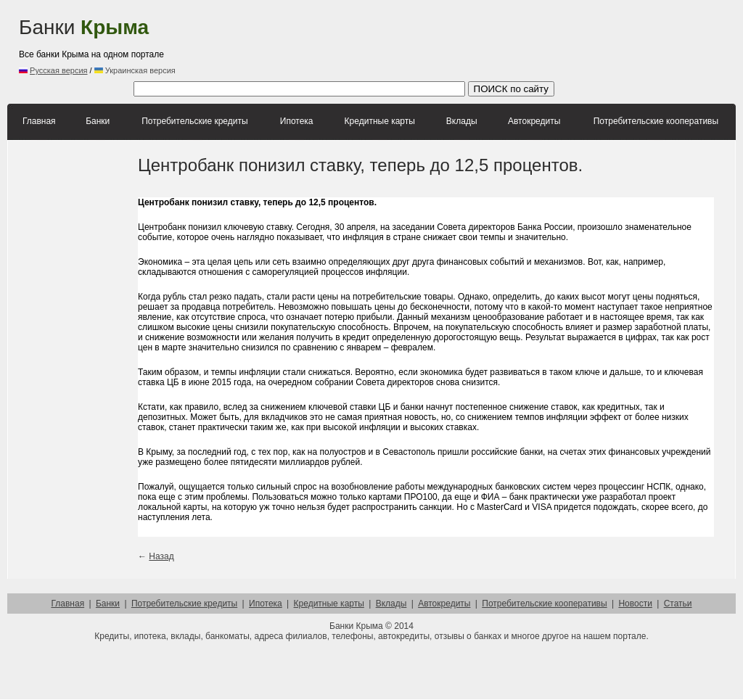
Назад (161, 556)
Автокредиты (534, 121)
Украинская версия (135, 70)
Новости (635, 604)
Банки (84, 27)
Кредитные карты (380, 121)
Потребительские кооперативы (656, 121)
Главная (39, 121)
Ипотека (297, 121)
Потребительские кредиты (194, 121)
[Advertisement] (472, 40)
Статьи (678, 604)
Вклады (462, 121)
